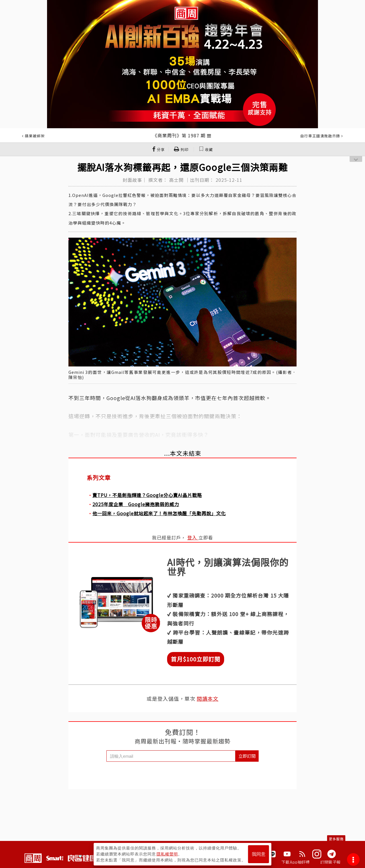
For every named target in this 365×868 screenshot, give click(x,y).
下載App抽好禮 (296, 862)
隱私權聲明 (167, 854)
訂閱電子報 (330, 862)
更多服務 (336, 839)
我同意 (259, 854)
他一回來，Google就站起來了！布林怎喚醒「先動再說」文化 (159, 513)
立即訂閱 (247, 756)
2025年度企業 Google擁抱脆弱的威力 (136, 504)
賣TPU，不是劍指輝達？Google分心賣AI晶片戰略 (147, 495)
